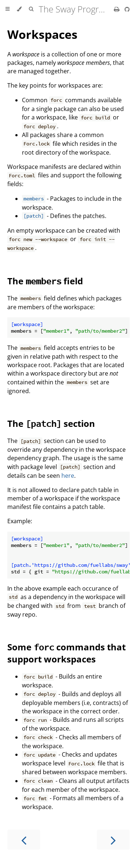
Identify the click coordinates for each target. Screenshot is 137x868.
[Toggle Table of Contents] (7, 9)
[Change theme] (19, 9)
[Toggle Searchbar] (31, 9)
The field (45, 281)
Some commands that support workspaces (66, 653)
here (68, 476)
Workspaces (42, 34)
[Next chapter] (113, 840)
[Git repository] (127, 9)
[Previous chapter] (24, 840)
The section (51, 423)
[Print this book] (117, 9)
